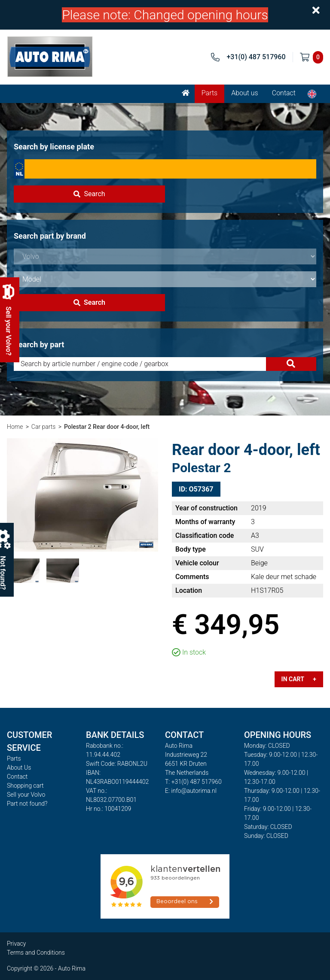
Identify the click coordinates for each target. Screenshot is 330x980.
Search (89, 194)
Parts (209, 93)
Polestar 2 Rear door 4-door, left (107, 427)
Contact (284, 93)
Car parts (44, 427)
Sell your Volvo (26, 795)
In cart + (299, 679)
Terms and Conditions (36, 953)
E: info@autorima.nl (191, 791)
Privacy (16, 944)
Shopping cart (25, 786)
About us (245, 93)
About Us (19, 768)
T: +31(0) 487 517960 (193, 782)
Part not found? (27, 804)
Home (15, 427)
